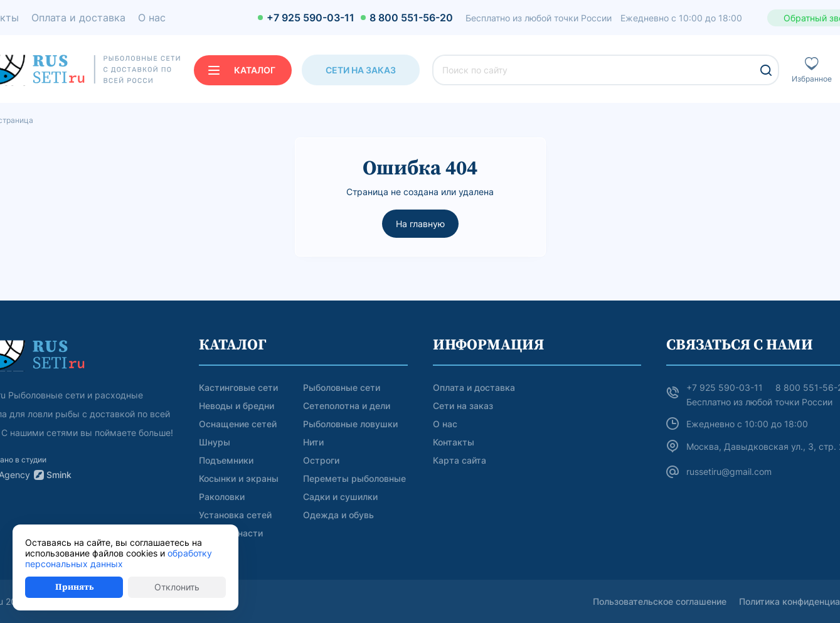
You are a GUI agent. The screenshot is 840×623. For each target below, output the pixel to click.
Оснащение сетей (238, 424)
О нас (445, 424)
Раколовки (222, 497)
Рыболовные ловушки (350, 424)
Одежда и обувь (338, 515)
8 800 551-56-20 (411, 18)
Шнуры (215, 442)
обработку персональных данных (119, 558)
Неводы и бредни (237, 406)
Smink (59, 475)
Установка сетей (235, 515)
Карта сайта (460, 460)
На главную (420, 224)
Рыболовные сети (342, 387)
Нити (313, 442)
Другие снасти (231, 533)
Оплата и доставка (474, 387)
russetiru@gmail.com (729, 471)
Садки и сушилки (340, 497)
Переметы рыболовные (354, 478)
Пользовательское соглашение (660, 601)
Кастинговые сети (238, 387)
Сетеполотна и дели (347, 406)
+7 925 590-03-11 (311, 18)
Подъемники (226, 460)
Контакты (454, 442)
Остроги (321, 460)
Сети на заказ (361, 70)
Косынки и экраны (239, 478)
